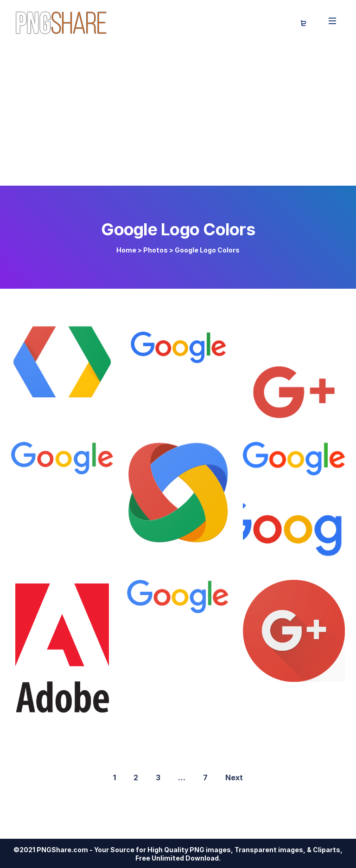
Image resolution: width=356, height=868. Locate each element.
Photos (156, 250)
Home (126, 250)
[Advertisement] (178, 116)
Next (234, 777)
